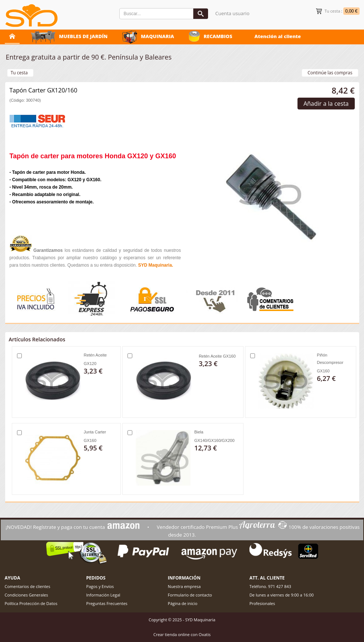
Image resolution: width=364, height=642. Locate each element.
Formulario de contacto (190, 595)
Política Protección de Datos (31, 603)
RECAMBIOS (218, 36)
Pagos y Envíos (100, 586)
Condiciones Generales (26, 595)
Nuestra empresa (184, 586)
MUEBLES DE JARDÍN (84, 36)
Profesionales (262, 603)
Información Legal (103, 595)
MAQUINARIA (157, 36)
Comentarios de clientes (28, 586)
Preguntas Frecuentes (107, 603)
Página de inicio (183, 603)
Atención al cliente (278, 36)
